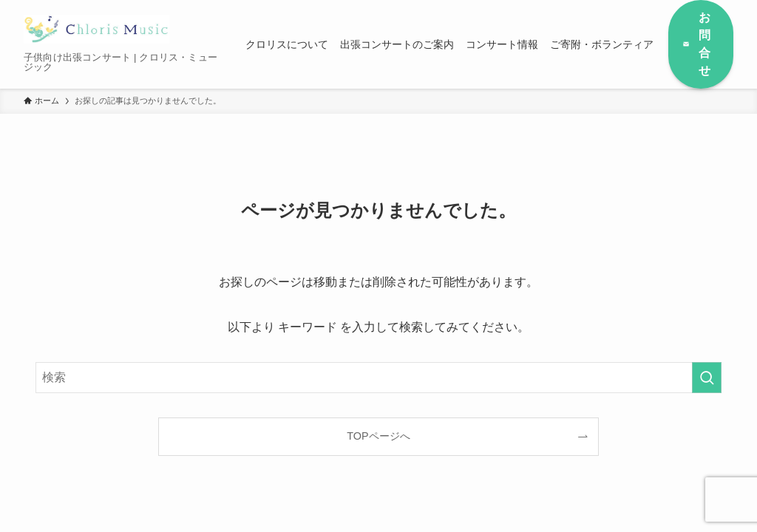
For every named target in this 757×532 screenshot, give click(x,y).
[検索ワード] (378, 378)
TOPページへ (378, 436)
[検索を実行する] (707, 378)
